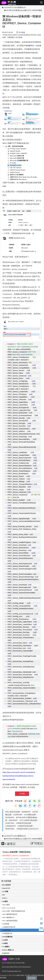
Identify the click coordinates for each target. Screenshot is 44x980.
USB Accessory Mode (9, 908)
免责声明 (34, 975)
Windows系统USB (8, 950)
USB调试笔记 (6, 930)
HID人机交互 (6, 885)
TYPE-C (5, 898)
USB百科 (5, 940)
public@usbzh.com (15, 971)
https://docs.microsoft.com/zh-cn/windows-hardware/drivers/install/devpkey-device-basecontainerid (19, 776)
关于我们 (28, 975)
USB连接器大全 (7, 933)
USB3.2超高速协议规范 (10, 921)
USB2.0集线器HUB (8, 917)
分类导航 (6, 881)
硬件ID (32, 46)
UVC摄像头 (6, 947)
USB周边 (5, 943)
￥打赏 (22, 794)
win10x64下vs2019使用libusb (14, 7)
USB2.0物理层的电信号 (10, 914)
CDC (3, 895)
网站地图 (3, 978)
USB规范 (5, 901)
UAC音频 (5, 891)
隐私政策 (41, 975)
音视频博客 (6, 953)
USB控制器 (6, 924)
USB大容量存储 (7, 937)
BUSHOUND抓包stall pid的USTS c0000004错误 (23, 10)
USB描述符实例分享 (9, 927)
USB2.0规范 (6, 905)
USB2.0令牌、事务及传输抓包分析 (13, 911)
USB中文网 (20, 975)
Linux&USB (6, 888)
